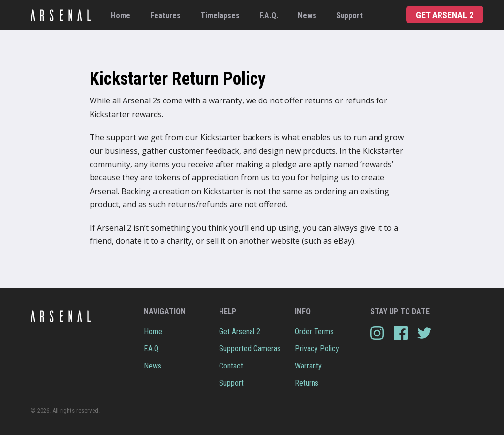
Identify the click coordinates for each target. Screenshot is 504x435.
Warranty (308, 366)
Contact (231, 366)
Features (165, 16)
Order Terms (314, 331)
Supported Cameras (250, 349)
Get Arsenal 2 (445, 15)
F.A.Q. (269, 16)
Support (349, 16)
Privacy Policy (317, 349)
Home (121, 16)
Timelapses (220, 16)
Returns (307, 383)
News (307, 16)
